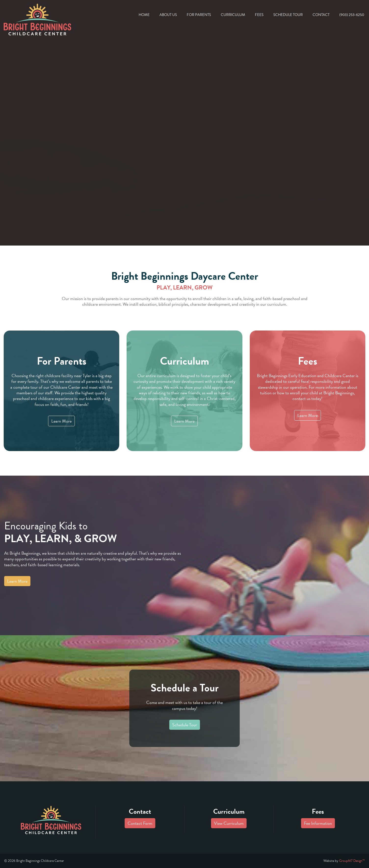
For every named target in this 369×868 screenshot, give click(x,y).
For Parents (199, 15)
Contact (321, 15)
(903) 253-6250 (352, 15)
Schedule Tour (288, 15)
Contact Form (140, 823)
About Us (168, 15)
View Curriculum (229, 823)
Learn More (61, 421)
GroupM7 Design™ (352, 861)
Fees (259, 15)
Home (144, 15)
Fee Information (318, 823)
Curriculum (233, 15)
